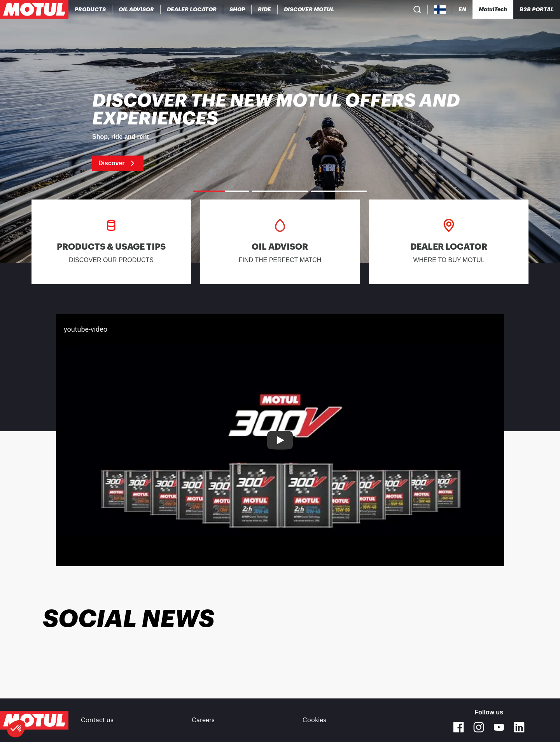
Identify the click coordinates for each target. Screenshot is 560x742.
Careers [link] (203, 720)
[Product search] (417, 9)
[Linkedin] (519, 727)
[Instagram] (479, 727)
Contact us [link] (97, 720)
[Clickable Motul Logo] (34, 9)
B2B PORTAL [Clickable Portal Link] (537, 9)
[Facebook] (458, 727)
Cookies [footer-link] (314, 720)
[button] (16, 729)
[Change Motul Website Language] (462, 10)
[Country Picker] (440, 10)
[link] (237, 9)
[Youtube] (499, 727)
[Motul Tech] (493, 9)
